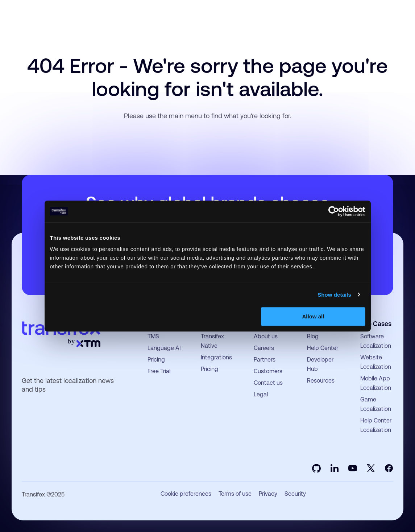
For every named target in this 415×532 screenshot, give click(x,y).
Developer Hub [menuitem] (320, 364)
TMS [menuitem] (153, 336)
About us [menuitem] (266, 336)
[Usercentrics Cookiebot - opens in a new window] (334, 211)
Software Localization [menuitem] (376, 341)
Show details (334, 295)
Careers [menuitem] (264, 348)
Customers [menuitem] (268, 371)
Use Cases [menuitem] (376, 324)
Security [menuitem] (295, 494)
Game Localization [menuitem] (376, 404)
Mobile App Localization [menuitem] (376, 383)
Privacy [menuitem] (268, 494)
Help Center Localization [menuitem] (376, 425)
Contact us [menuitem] (268, 383)
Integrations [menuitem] (216, 357)
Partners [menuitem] (265, 360)
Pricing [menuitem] (156, 360)
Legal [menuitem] (261, 394)
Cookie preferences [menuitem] (186, 494)
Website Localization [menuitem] (376, 362)
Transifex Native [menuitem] (212, 341)
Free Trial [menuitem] (159, 371)
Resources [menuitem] (321, 381)
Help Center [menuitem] (323, 348)
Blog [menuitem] (313, 336)
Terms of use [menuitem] (235, 494)
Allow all (313, 316)
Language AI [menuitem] (164, 348)
